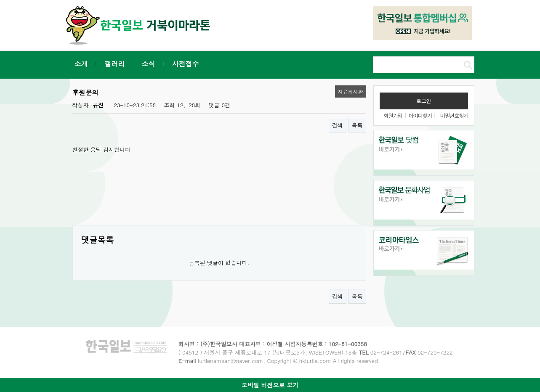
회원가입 (393, 115)
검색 (338, 125)
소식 (149, 64)
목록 (357, 125)
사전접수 (186, 64)
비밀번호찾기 (454, 115)
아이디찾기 (420, 115)
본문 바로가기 (0, 0)
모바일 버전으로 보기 (270, 385)
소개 (81, 64)
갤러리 (115, 64)
